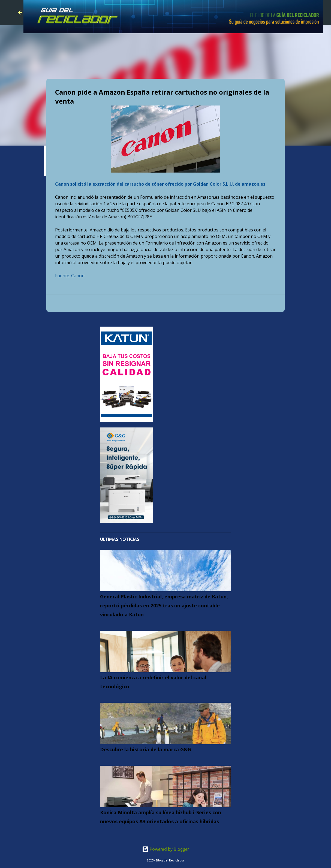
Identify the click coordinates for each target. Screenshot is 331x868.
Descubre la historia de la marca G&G (146, 749)
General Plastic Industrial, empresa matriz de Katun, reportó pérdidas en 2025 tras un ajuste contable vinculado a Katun (164, 605)
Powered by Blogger (165, 849)
